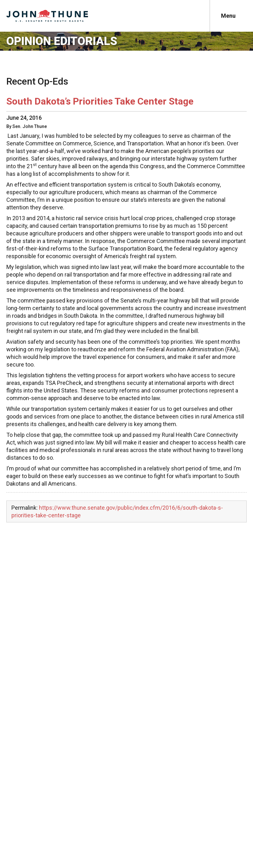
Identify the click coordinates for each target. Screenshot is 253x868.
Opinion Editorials (62, 41)
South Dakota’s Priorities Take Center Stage (100, 101)
